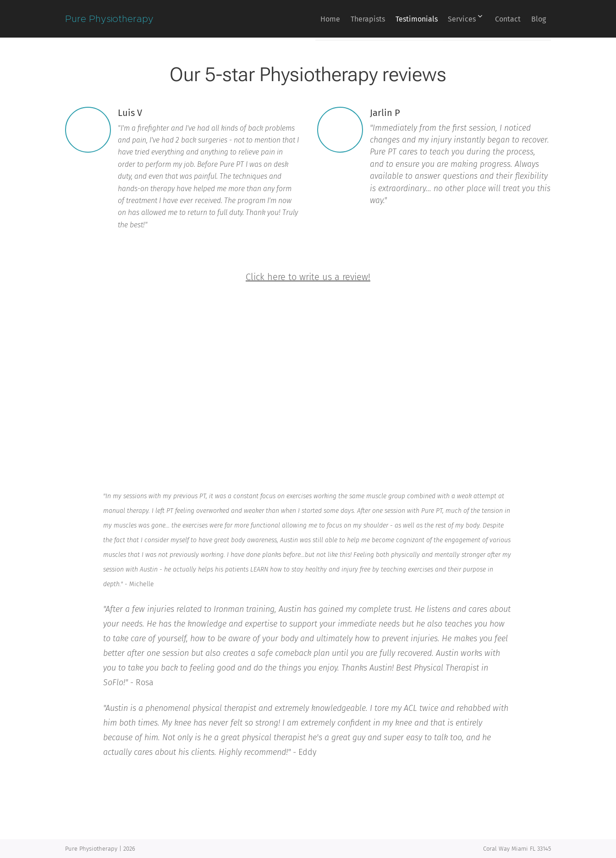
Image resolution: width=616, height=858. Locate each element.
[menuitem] (299, 19)
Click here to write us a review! (308, 277)
